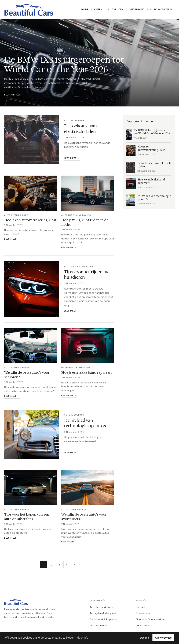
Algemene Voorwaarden (150, 619)
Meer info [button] (82, 638)
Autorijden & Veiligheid (103, 613)
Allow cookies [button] (163, 638)
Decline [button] (144, 638)
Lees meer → (72, 158)
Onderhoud (137, 10)
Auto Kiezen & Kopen (102, 607)
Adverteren (142, 626)
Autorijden (116, 10)
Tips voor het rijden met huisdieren (88, 275)
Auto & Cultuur (161, 10)
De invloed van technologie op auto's (85, 423)
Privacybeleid (143, 613)
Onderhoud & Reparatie (104, 619)
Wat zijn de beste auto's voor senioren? (27, 375)
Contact (140, 607)
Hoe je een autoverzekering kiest (30, 220)
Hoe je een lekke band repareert (87, 372)
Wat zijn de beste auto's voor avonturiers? (84, 517)
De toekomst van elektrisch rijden (81, 129)
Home (85, 10)
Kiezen (98, 10)
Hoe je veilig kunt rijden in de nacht (85, 222)
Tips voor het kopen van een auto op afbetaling (27, 517)
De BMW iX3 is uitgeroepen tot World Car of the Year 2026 (152, 132)
